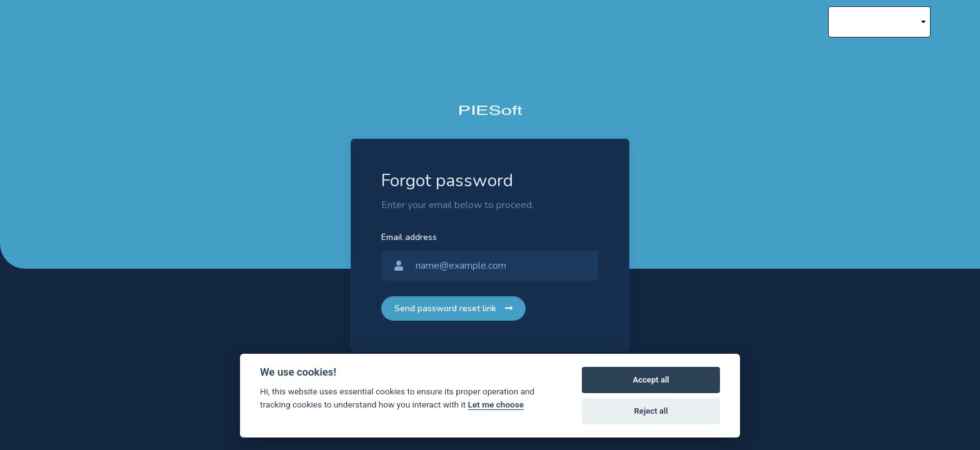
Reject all (651, 411)
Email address (409, 237)
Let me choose (496, 404)
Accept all (651, 380)
